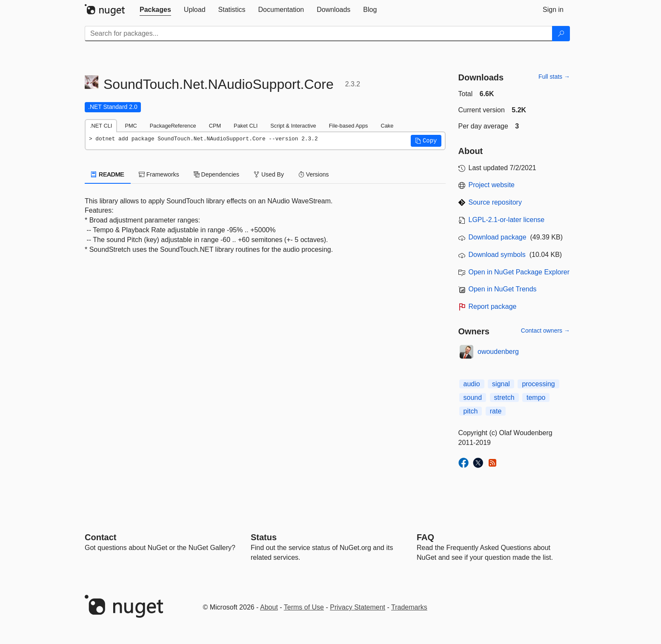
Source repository (495, 202)
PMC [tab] (131, 126)
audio (472, 384)
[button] (426, 141)
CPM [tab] (215, 126)
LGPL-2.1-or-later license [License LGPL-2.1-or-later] (507, 220)
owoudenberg (498, 352)
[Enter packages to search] (319, 34)
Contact (100, 537)
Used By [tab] (269, 174)
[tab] (155, 10)
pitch (471, 411)
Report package (493, 306)
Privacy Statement (358, 607)
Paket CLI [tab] (246, 126)
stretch (504, 398)
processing (538, 384)
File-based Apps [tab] (349, 126)
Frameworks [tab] (159, 174)
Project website (492, 185)
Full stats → (554, 77)
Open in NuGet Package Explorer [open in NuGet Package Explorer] (519, 272)
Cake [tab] (387, 126)
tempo (536, 398)
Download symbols (497, 255)
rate (496, 411)
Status (264, 537)
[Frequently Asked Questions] (425, 537)
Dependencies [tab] (216, 174)
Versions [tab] (314, 174)
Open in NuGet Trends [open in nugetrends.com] (503, 289)
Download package (498, 237)
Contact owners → (545, 331)
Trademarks (409, 607)
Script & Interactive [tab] (293, 126)
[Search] (561, 34)
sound (473, 398)
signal (501, 384)
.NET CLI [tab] (101, 126)
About (269, 607)
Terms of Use (304, 607)
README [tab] (108, 174)
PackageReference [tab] (173, 126)
